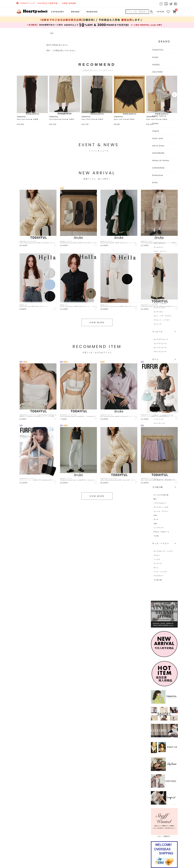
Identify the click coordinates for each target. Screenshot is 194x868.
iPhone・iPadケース (161, 532)
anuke (155, 57)
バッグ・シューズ (160, 572)
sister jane (158, 138)
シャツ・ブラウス (160, 304)
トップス (157, 559)
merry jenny (158, 146)
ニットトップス (159, 308)
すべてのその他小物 (161, 495)
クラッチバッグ (159, 423)
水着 (155, 524)
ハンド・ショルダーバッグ (163, 415)
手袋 (155, 515)
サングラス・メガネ (161, 507)
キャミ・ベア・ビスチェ (163, 316)
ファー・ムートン (160, 251)
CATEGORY (58, 12)
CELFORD (157, 72)
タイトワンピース (160, 348)
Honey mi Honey (161, 160)
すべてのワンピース (161, 339)
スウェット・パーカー (162, 320)
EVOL (155, 183)
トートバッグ (159, 419)
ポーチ (156, 519)
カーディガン (159, 312)
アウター (157, 555)
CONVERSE (158, 168)
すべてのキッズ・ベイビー (163, 551)
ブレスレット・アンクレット (164, 480)
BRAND (75, 12)
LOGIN (160, 12)
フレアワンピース (160, 343)
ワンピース (158, 563)
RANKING (92, 12)
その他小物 (158, 580)
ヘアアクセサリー (160, 503)
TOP (52, 33)
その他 (156, 536)
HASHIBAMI (158, 153)
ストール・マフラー (161, 511)
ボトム (156, 568)
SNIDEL (156, 65)
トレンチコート (159, 243)
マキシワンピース (160, 352)
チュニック (158, 324)
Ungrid (156, 131)
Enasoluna (158, 175)
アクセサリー (159, 576)
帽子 (155, 499)
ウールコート (159, 247)
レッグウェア (159, 528)
